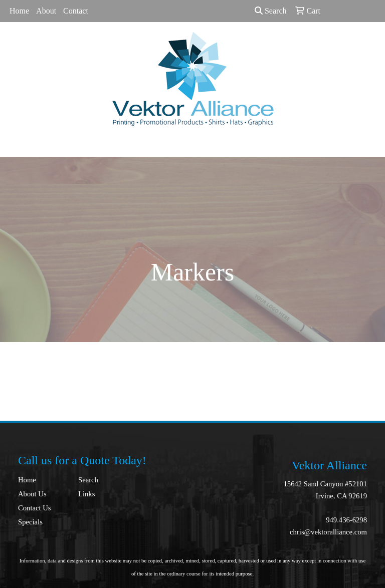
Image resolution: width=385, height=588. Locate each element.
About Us (32, 494)
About (46, 11)
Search (271, 11)
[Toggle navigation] (16, 146)
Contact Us (35, 508)
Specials (30, 522)
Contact (76, 11)
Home (19, 11)
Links (86, 494)
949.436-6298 (346, 520)
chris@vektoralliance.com (328, 532)
